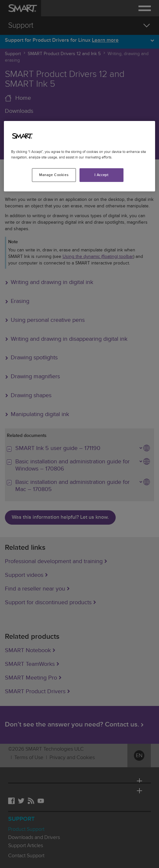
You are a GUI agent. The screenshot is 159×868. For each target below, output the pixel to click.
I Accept (102, 175)
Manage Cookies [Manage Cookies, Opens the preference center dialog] (54, 175)
